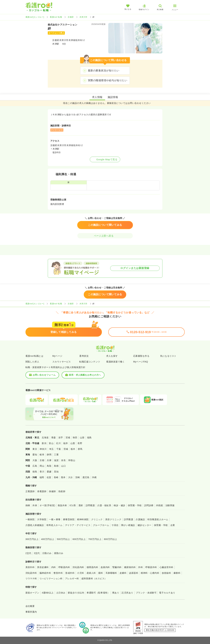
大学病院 (42, 519)
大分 (70, 477)
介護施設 (140, 519)
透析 (81, 505)
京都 (42, 460)
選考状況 (84, 356)
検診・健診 (119, 505)
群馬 (80, 449)
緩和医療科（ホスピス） (94, 579)
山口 (63, 466)
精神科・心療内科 (150, 573)
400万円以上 (48, 539)
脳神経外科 (45, 573)
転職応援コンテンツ (90, 362)
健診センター (144, 525)
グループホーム (101, 525)
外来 (35, 505)
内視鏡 (159, 505)
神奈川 (43, 449)
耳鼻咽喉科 (111, 573)
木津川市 (83, 17)
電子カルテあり (167, 593)
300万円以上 (32, 539)
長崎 (56, 477)
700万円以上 (95, 539)
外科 (141, 567)
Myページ (57, 356)
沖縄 (94, 477)
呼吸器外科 (151, 567)
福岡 (42, 477)
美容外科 (30, 567)
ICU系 (73, 505)
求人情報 (97, 97)
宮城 (68, 438)
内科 (54, 567)
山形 (82, 438)
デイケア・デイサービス (78, 525)
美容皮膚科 (43, 567)
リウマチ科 (31, 579)
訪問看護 (90, 505)
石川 (58, 443)
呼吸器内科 (64, 567)
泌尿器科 (134, 573)
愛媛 (49, 472)
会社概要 (30, 606)
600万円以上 (79, 539)
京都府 (71, 17)
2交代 (28, 553)
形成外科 (70, 573)
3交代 (37, 553)
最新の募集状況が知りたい (104, 71)
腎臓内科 (117, 567)
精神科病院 (83, 519)
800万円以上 (111, 539)
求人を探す (112, 356)
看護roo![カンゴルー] (35, 17)
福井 (66, 443)
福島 (89, 438)
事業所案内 (31, 612)
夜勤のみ (59, 553)
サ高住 (115, 525)
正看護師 (30, 491)
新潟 (44, 443)
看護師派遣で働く (115, 362)
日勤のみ (47, 553)
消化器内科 (78, 567)
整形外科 (58, 573)
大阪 (35, 460)
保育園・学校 (135, 505)
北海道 (45, 438)
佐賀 (49, 477)
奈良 (63, 460)
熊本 (63, 477)
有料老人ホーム (54, 525)
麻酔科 (177, 573)
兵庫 (49, 460)
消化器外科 (31, 573)
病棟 (28, 505)
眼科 (101, 573)
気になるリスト (168, 356)
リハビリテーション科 (51, 579)
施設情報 (113, 97)
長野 (80, 443)
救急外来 (62, 505)
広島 (35, 466)
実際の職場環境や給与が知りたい (108, 80)
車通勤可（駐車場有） (98, 593)
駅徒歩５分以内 (76, 593)
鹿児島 (86, 477)
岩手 (61, 438)
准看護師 (42, 491)
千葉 (59, 449)
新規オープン (32, 593)
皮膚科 (123, 573)
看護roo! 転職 (56, 17)
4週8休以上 (48, 593)
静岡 (49, 455)
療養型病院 (69, 519)
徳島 (35, 472)
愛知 (35, 455)
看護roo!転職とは (34, 356)
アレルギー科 (72, 579)
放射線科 (166, 573)
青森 (54, 438)
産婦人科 (91, 573)
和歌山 (72, 460)
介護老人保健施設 (35, 525)
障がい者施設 (128, 525)
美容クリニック (113, 519)
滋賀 (56, 460)
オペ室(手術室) (47, 505)
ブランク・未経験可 (146, 593)
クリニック (97, 519)
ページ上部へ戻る (105, 236)
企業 (173, 525)
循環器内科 (92, 567)
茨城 (66, 449)
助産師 (62, 491)
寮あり (116, 593)
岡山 (42, 466)
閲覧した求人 (32, 362)
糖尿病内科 (130, 567)
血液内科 (105, 567)
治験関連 (170, 505)
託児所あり (127, 593)
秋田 (75, 438)
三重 (56, 455)
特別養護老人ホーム (158, 519)
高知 (56, 472)
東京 (35, 449)
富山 (51, 443)
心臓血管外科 (166, 567)
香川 (42, 472)
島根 (56, 466)
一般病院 (30, 519)
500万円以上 (63, 539)
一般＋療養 (55, 519)
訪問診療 (149, 505)
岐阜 (42, 455)
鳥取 (49, 466)
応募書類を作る (141, 356)
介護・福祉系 (104, 505)
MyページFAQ (141, 362)
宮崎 (78, 477)
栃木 (73, 449)
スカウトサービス (62, 362)
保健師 (52, 491)
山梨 (73, 443)
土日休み (61, 593)
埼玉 (52, 449)
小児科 (80, 573)
